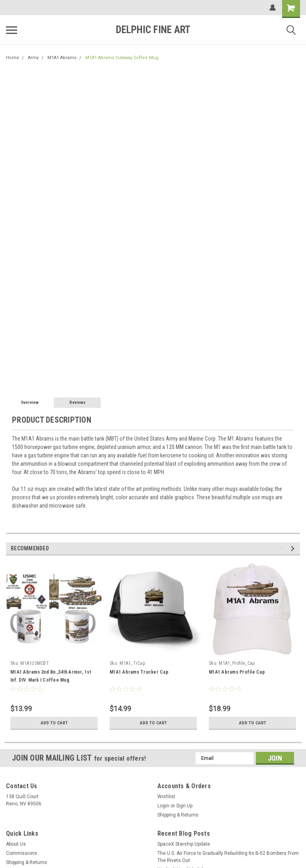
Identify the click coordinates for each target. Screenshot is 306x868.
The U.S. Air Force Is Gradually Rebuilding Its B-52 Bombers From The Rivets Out (228, 857)
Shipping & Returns (178, 815)
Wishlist (166, 797)
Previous (283, 549)
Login (163, 806)
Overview (30, 402)
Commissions (22, 853)
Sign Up (184, 806)
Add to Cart (54, 723)
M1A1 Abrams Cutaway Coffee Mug (122, 58)
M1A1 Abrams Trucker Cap (139, 672)
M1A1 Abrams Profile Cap (237, 672)
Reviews (77, 402)
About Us (16, 844)
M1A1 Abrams (62, 58)
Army (33, 58)
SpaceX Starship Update (184, 844)
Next (294, 549)
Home (13, 58)
